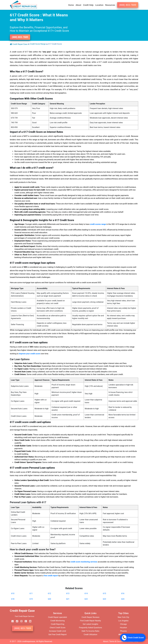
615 (104, 593)
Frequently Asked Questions (90, 628)
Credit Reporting (58, 624)
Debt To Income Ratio (90, 631)
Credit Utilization (90, 634)
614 (86, 593)
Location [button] (99, 5)
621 (68, 599)
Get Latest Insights (91, 624)
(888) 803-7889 (128, 5)
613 (68, 593)
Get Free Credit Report (58, 634)
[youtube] (29, 621)
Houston (123, 628)
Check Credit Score (58, 628)
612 (49, 593)
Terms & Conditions (117, 641)
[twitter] (16, 621)
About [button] (78, 5)
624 (123, 599)
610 (13, 593)
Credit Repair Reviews (90, 617)
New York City (123, 617)
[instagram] (21, 621)
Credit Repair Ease (19, 44)
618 (13, 599)
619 (31, 599)
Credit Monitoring (58, 621)
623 (104, 599)
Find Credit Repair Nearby (90, 621)
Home (71, 5)
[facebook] (12, 621)
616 (123, 593)
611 (31, 593)
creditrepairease (29, 641)
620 (49, 599)
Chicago (123, 624)
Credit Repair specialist (58, 617)
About (106, 641)
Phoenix (123, 631)
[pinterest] (25, 621)
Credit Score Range (38, 44)
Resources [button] (110, 5)
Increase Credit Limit (58, 631)
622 (86, 599)
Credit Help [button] (88, 5)
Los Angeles (123, 621)
